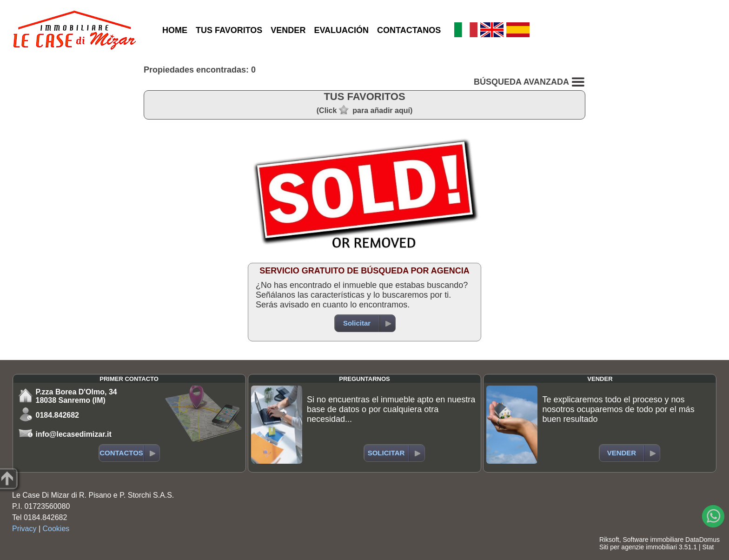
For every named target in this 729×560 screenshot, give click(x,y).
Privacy (24, 529)
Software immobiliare (653, 540)
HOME (175, 30)
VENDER (288, 30)
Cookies (56, 529)
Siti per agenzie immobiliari (638, 547)
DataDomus (702, 540)
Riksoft (609, 540)
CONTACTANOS (409, 30)
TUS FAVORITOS (229, 30)
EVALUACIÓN (341, 30)
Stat (708, 547)
